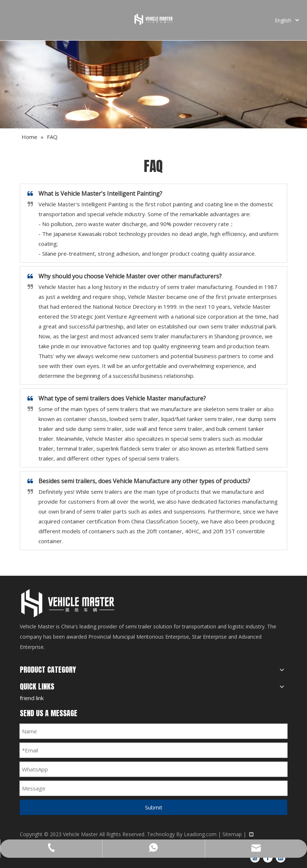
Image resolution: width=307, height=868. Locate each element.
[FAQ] (153, 84)
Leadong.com (200, 834)
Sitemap (232, 834)
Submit (154, 807)
